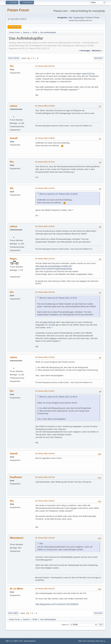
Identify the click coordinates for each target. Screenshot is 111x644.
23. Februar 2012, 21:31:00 (45, 292)
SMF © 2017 (19, 641)
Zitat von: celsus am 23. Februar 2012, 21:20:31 (58, 298)
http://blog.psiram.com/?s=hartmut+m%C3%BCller (57, 604)
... (36, 58)
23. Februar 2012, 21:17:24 (45, 162)
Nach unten (14, 58)
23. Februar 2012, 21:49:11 (45, 391)
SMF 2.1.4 (9, 641)
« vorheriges (85, 51)
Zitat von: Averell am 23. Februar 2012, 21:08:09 (58, 194)
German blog (79, 18)
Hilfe (80, 641)
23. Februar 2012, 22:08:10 (45, 501)
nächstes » (97, 51)
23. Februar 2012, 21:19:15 (45, 188)
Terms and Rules (89, 641)
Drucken (98, 58)
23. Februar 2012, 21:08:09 (45, 138)
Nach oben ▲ (101, 641)
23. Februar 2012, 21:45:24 (45, 357)
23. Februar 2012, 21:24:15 (45, 259)
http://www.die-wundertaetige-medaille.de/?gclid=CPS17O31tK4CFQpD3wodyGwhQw (54, 267)
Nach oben (13, 613)
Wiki (70, 18)
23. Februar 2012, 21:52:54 (45, 453)
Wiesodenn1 (17, 538)
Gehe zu (65, 625)
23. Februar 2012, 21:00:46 (45, 106)
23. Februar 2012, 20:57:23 (45, 66)
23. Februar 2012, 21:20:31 (45, 226)
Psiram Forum (18, 10)
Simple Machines (30, 641)
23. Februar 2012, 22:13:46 (45, 538)
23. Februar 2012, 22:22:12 (45, 589)
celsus (13, 106)
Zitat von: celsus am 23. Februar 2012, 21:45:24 (58, 397)
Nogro (13, 259)
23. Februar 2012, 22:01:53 (45, 477)
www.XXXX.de (88, 74)
